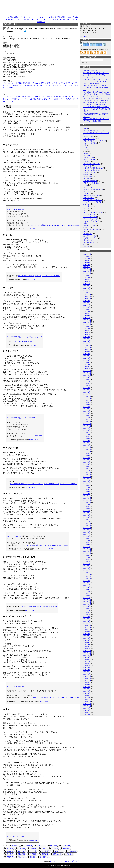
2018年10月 (87, 401)
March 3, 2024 (30, 229)
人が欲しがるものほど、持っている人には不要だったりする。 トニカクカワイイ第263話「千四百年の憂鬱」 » (41, 20)
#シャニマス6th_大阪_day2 (16, 209)
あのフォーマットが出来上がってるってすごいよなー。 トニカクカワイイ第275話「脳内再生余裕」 (96, 81)
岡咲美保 (55, 848)
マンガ (86, 210)
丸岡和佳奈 (28, 845)
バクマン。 (87, 204)
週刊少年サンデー (89, 240)
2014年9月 (87, 504)
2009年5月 (87, 640)
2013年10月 (87, 528)
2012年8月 (87, 557)
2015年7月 (87, 483)
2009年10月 (87, 630)
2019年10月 (87, 375)
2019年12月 (87, 371)
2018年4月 (87, 413)
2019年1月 (87, 394)
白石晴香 (33, 854)
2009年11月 (87, 627)
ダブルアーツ (88, 191)
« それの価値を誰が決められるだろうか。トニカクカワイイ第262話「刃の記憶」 (35, 17)
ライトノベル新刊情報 (91, 219)
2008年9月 (87, 657)
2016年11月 (87, 449)
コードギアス (88, 187)
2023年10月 (87, 273)
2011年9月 (87, 581)
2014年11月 (87, 500)
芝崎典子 (10, 857)
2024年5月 (87, 258)
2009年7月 (87, 636)
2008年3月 (87, 670)
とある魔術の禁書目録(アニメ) (94, 168)
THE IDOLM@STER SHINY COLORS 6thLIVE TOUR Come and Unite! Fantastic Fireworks (97, 115)
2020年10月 (87, 350)
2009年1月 (87, 649)
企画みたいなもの (89, 225)
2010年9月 (87, 606)
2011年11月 (87, 577)
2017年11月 (87, 424)
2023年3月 (87, 288)
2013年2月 (87, 545)
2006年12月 (87, 702)
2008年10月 (87, 655)
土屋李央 (21, 848)
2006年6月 (87, 714)
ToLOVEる (87, 156)
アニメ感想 (87, 179)
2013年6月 (87, 536)
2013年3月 (87, 543)
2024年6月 (87, 256)
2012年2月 (87, 570)
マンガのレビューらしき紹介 (93, 213)
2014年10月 (87, 502)
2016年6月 (87, 460)
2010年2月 (87, 621)
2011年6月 (87, 587)
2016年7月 (87, 458)
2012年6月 (87, 562)
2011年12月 (87, 574)
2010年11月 (87, 602)
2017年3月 (87, 441)
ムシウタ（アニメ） (90, 215)
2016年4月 (87, 464)
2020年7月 (87, 356)
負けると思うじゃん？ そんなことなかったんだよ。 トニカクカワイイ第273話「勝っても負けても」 (97, 94)
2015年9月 (87, 479)
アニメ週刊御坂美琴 (90, 181)
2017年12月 (87, 422)
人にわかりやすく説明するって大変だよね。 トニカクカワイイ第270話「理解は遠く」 (97, 109)
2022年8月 (87, 303)
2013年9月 (87, 530)
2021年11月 (87, 322)
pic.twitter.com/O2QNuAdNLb (51, 276)
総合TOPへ (83, 36)
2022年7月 (87, 305)
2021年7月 (87, 331)
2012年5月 (87, 564)
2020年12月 (87, 345)
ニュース (86, 194)
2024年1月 (87, 267)
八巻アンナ (41, 845)
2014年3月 (87, 517)
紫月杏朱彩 (57, 854)
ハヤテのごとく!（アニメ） (93, 200)
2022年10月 (87, 299)
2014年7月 (87, 509)
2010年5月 (87, 615)
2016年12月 (87, 447)
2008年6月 (87, 664)
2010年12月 (87, 600)
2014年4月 (87, 515)
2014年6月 (87, 511)
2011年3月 (87, 594)
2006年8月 (87, 710)
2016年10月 (87, 451)
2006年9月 (87, 708)
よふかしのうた (89, 137)
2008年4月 (87, 668)
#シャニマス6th (30, 418)
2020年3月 (87, 364)
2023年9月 (87, 275)
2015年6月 (87, 485)
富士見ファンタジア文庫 (92, 230)
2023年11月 (87, 271)
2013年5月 (87, 538)
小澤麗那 (33, 848)
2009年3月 (87, 644)
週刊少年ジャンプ (89, 242)
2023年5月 (87, 284)
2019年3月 (87, 390)
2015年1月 (87, 496)
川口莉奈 (10, 851)
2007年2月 (87, 697)
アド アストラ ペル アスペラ (95, 141)
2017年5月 (87, 437)
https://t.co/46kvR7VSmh (56, 225)
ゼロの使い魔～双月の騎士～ (93, 189)
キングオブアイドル (90, 143)
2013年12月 (87, 524)
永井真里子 (46, 851)
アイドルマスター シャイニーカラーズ (62, 861)
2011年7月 (87, 585)
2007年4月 (87, 693)
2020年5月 (87, 360)
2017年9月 (87, 428)
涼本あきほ (72, 851)
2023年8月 (87, 277)
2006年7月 (87, 712)
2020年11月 (87, 347)
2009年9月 (87, 632)
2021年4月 (87, 337)
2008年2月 (87, 672)
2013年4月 (87, 540)
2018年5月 (87, 411)
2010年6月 (87, 613)
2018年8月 (87, 405)
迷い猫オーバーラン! (90, 238)
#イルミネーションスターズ (65, 698)
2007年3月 (87, 695)
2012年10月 (87, 553)
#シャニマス (47, 545)
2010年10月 (87, 604)
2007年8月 (87, 685)
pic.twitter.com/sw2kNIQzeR (68, 484)
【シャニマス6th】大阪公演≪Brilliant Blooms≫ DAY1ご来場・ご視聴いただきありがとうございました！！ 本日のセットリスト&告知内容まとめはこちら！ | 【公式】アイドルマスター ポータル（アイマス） (41, 85)
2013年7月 (87, 534)
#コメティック (36, 225)
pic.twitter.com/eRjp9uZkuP (60, 545)
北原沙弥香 (66, 845)
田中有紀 (10, 854)
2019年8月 (87, 379)
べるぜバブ (87, 174)
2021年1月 (87, 343)
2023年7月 (87, 280)
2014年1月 (87, 521)
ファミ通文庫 (88, 206)
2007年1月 (87, 700)
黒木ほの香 (44, 857)
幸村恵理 (33, 851)
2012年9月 (87, 555)
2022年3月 (87, 314)
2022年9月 (87, 301)
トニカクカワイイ (89, 139)
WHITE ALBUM (89, 158)
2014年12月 (87, 498)
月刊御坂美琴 (88, 234)
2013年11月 (87, 526)
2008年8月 (87, 659)
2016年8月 (87, 456)
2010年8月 (87, 608)
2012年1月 (87, 572)
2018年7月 (87, 407)
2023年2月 (87, 290)
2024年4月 (87, 261)
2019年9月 (87, 377)
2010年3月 (87, 619)
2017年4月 (87, 439)
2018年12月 (87, 396)
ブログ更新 (87, 208)
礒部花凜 (45, 854)
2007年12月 (87, 676)
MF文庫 (86, 153)
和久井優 (10, 848)
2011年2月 (87, 596)
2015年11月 (87, 475)
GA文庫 (86, 149)
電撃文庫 (86, 247)
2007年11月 (87, 678)
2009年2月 (87, 647)
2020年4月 (87, 362)
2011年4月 (87, 591)
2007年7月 (87, 687)
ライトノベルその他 (90, 217)
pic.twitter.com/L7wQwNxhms (24, 341)
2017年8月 (87, 430)
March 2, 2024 (30, 280)
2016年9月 (87, 454)
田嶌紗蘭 (21, 854)
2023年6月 (87, 282)
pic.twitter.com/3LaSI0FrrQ (48, 607)
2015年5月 (87, 487)
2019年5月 (87, 386)
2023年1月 (87, 292)
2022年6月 (87, 307)
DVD (85, 147)
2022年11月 (87, 297)
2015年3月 (87, 492)
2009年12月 (87, 625)
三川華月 (15, 845)
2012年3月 (87, 568)
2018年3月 (87, 415)
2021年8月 (87, 328)
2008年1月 (87, 674)
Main (70, 17)
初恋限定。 (87, 227)
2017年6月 (87, 434)
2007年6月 (87, 689)
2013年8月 (87, 532)
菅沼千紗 (21, 857)
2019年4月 (87, 388)
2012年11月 (87, 551)
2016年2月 (87, 468)
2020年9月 (87, 352)
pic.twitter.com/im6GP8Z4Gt (73, 225)
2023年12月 (87, 269)
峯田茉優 (66, 848)
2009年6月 (87, 638)
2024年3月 (87, 263)
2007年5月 (87, 691)
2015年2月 (87, 494)
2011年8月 (87, 583)
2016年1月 (87, 470)
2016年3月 (87, 466)
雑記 (85, 244)
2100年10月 (87, 254)
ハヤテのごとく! (89, 198)
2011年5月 (87, 589)
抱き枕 (86, 232)
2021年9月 (87, 326)
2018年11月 (87, 398)
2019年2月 (87, 392)
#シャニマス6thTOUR (52, 484)
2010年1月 (87, 623)
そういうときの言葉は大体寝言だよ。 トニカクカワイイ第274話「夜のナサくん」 (97, 88)
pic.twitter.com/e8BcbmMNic (34, 436)
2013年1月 (87, 547)
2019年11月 (87, 373)
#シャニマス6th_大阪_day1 (27, 276)
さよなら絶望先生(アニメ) (92, 164)
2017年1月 (87, 445)
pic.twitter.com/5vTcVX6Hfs (16, 836)
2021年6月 (87, 333)
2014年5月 (87, 513)
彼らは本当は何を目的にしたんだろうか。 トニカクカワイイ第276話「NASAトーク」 (96, 75)
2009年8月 (87, 634)
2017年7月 (87, 432)
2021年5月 (87, 335)
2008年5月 (87, 666)
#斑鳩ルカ (44, 225)
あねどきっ (87, 162)
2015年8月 (87, 481)
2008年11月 (87, 653)
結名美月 (70, 854)
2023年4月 (87, 286)
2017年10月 (87, 426)
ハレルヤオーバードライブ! (93, 202)
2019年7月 (87, 381)
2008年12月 (87, 651)
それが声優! (87, 166)
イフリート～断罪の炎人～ (92, 183)
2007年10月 (87, 680)
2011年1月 (87, 598)
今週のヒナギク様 (89, 223)
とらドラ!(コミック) (90, 172)
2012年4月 (87, 566)
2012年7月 (87, 560)
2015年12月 (87, 473)
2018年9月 (87, 403)
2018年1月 (87, 420)
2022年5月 (87, 309)
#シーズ (39, 276)
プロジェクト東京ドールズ (92, 131)
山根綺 (44, 848)
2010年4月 (87, 617)
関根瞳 (32, 857)
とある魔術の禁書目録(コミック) (94, 170)
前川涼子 (53, 845)
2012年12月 (87, 549)
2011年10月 (87, 579)
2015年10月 (87, 477)
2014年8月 (87, 507)
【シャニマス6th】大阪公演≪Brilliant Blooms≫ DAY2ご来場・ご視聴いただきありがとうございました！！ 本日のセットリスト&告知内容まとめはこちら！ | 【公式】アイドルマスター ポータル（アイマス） (41, 99)
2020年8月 (87, 354)
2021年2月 (87, 341)
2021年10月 (87, 324)
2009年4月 (87, 642)
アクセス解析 (88, 177)
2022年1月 (87, 318)
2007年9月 (87, 683)
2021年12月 (87, 320)
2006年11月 (87, 704)
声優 (85, 145)
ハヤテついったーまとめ (92, 196)
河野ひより (59, 851)
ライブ (76, 861)
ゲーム (86, 185)
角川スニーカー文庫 (90, 236)
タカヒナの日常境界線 (91, 71)
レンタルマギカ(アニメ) (91, 221)
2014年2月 (87, 519)
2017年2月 (87, 443)
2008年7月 (87, 661)
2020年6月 (87, 358)
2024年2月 (87, 265)
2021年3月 (87, 339)
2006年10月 (87, 706)
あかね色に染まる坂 (90, 160)
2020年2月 (87, 367)
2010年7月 (87, 610)
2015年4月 (87, 490)
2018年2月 (87, 417)
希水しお (21, 851)
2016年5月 (87, 462)
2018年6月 (87, 409)
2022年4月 (87, 311)
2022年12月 (87, 294)
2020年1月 (87, 369)
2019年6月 (87, 384)
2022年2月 (87, 316)
